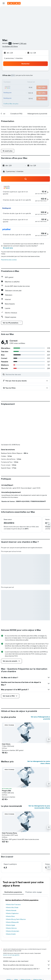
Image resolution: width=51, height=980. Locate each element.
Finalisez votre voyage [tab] (34, 892)
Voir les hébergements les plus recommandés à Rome (39, 807)
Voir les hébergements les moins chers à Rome (39, 762)
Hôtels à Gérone (11, 928)
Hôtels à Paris (10, 916)
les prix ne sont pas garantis (11, 955)
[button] (4, 3)
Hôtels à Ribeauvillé (12, 922)
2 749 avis (23, 43)
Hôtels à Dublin (11, 934)
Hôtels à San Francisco (13, 905)
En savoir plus (8, 248)
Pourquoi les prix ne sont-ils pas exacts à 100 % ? (27, 969)
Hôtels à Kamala (11, 910)
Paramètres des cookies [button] (9, 260)
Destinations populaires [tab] (13, 892)
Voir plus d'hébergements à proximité (40, 718)
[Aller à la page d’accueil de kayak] (14, 3)
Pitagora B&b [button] (6, 791)
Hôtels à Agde (10, 925)
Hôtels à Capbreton (12, 913)
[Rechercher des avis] (27, 374)
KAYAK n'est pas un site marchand (27, 961)
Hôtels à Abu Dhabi (12, 907)
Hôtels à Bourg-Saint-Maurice (16, 919)
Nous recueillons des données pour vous (27, 965)
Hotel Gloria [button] (6, 744)
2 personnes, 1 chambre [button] (13, 58)
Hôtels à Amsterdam (13, 931)
